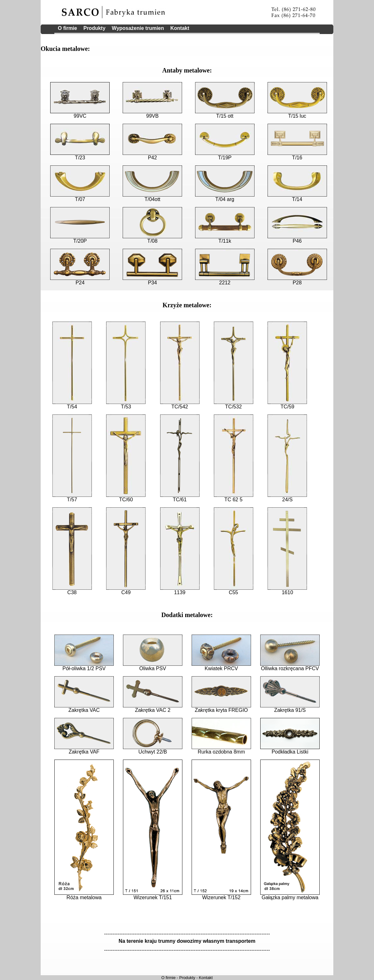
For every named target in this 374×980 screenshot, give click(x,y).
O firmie (67, 28)
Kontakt (180, 28)
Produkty (94, 28)
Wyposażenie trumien (138, 28)
